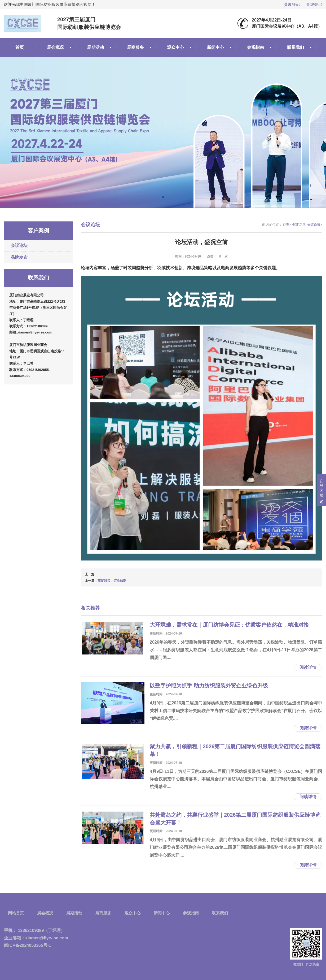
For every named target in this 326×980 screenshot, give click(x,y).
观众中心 (175, 47)
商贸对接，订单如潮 (112, 581)
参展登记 (292, 4)
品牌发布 (19, 257)
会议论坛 (19, 245)
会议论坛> (315, 225)
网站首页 (16, 913)
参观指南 (255, 47)
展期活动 (95, 47)
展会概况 (55, 47)
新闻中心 (215, 47)
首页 (20, 47)
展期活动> (300, 225)
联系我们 (296, 47)
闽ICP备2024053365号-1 (28, 945)
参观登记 (314, 4)
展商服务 (135, 47)
